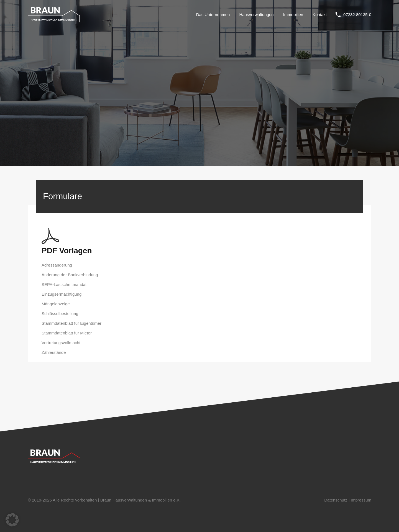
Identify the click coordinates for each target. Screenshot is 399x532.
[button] (12, 520)
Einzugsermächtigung (62, 294)
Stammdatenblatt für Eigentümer (71, 323)
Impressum (361, 500)
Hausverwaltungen (256, 15)
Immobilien (293, 15)
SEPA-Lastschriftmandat (64, 284)
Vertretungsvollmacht (61, 343)
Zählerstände (54, 352)
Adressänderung (57, 265)
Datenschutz (336, 500)
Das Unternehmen (213, 15)
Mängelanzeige (56, 304)
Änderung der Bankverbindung (70, 275)
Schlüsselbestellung (60, 314)
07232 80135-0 (357, 15)
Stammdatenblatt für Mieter (67, 333)
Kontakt (320, 15)
